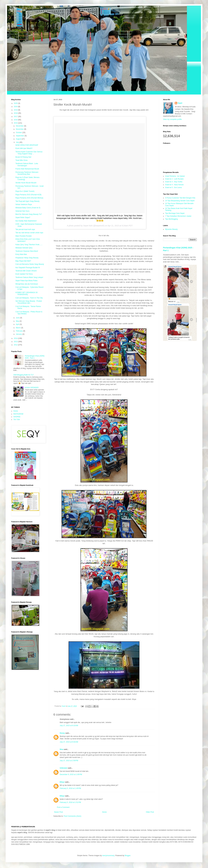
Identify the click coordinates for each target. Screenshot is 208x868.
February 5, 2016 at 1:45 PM (70, 788)
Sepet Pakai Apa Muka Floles (26, 281)
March (18, 328)
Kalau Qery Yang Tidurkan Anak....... (29, 245)
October (19, 133)
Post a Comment (63, 807)
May (18, 321)
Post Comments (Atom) (72, 816)
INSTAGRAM (18, 414)
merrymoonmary (108, 856)
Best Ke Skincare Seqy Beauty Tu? (29, 214)
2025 (16, 103)
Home (104, 812)
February (19, 331)
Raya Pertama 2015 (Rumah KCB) (28, 195)
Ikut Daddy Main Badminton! (26, 221)
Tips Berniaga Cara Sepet (175, 213)
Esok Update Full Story (24, 274)
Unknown (64, 768)
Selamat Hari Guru (22, 211)
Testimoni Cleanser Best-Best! (27, 251)
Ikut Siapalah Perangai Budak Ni (28, 268)
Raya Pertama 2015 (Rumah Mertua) (29, 198)
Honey (62, 733)
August (19, 139)
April (18, 324)
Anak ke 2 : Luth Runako (174, 179)
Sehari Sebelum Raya (24, 204)
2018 (16, 113)
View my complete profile (172, 119)
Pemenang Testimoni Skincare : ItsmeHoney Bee (27, 173)
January (19, 334)
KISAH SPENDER (32, 388)
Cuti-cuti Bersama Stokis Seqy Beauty (30, 264)
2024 (16, 107)
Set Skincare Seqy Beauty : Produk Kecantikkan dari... (29, 302)
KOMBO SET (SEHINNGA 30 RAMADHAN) (26, 293)
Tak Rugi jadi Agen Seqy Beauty (27, 201)
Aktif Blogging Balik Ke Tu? (23, 375)
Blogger (128, 856)
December (20, 126)
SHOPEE (17, 417)
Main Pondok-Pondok (24, 236)
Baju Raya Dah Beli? (23, 261)
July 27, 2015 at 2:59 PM (69, 761)
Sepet (180, 103)
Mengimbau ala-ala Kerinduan (27, 284)
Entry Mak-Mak (21, 254)
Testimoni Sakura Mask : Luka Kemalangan (27, 164)
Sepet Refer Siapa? (23, 217)
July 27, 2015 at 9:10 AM (69, 726)
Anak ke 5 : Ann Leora (173, 187)
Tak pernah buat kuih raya (25, 229)
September (20, 136)
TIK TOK (17, 420)
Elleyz (62, 782)
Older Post (150, 812)
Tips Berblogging (171, 219)
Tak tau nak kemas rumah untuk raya (29, 233)
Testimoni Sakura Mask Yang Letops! (29, 277)
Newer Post (58, 812)
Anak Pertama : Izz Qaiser (175, 176)
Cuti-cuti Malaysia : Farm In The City (29, 298)
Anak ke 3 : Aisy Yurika (174, 182)
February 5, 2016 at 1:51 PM (70, 802)
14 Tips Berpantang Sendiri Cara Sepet (180, 201)
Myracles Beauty (171, 229)
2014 (16, 338)
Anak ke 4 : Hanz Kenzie (174, 185)
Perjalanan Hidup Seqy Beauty (27, 258)
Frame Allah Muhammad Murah (27, 169)
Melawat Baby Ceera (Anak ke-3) (28, 208)
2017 (16, 117)
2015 (16, 123)
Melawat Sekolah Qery (24, 248)
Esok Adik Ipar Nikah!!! (24, 148)
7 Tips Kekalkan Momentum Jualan (178, 216)
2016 (16, 120)
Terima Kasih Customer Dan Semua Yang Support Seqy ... (29, 153)
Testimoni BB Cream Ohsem (26, 271)
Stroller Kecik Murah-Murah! (26, 183)
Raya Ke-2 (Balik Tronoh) (25, 191)
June (18, 318)
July (18, 142)
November (20, 129)
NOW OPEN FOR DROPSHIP (27, 145)
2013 (16, 342)
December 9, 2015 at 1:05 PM (71, 774)
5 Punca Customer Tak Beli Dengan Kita (180, 198)
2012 (16, 345)
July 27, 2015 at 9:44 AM (69, 742)
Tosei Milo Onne (22, 160)
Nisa (61, 749)
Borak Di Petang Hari (23, 157)
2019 (16, 110)
